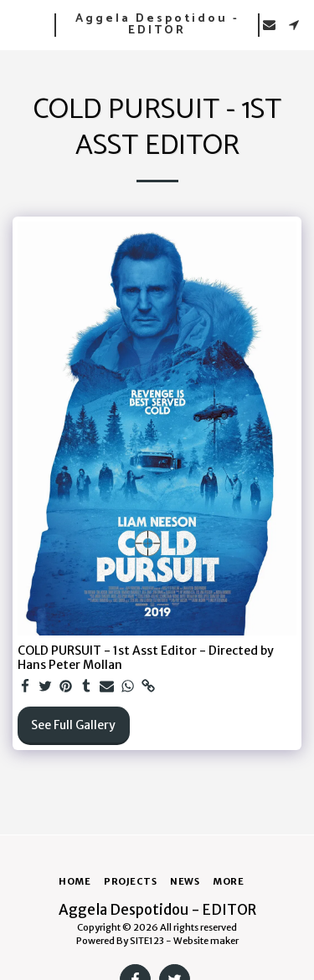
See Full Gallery (73, 725)
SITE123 (147, 941)
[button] (18, 24)
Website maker (206, 941)
